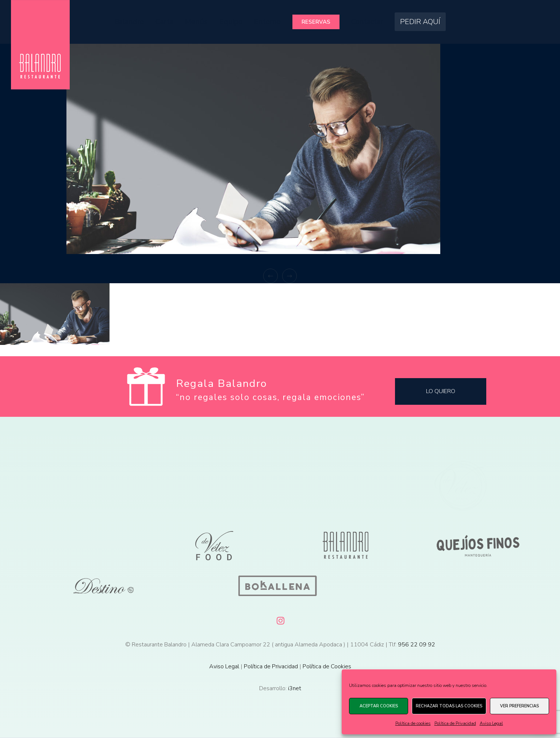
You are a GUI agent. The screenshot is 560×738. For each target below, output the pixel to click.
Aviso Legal (491, 723)
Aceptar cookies (379, 706)
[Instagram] (280, 619)
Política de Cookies (327, 666)
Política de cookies (413, 723)
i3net (295, 688)
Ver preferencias (519, 706)
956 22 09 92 (417, 645)
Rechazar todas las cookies (449, 706)
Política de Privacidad (455, 723)
